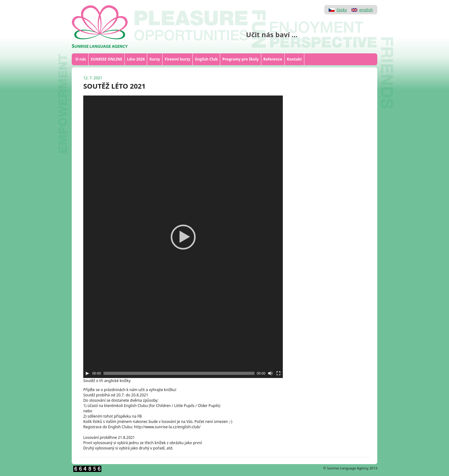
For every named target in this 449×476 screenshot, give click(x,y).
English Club (206, 59)
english (366, 10)
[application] (183, 237)
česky (342, 10)
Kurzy (155, 59)
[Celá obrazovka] (278, 373)
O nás (81, 59)
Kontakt (294, 59)
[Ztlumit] (270, 373)
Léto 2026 (136, 59)
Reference (273, 59)
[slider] (179, 373)
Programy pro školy (240, 59)
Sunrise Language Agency (348, 468)
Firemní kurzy (177, 59)
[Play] (87, 373)
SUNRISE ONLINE (107, 59)
